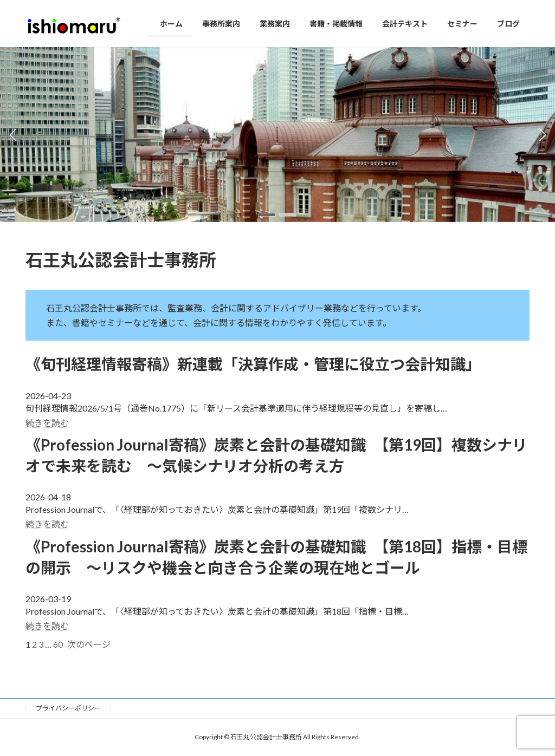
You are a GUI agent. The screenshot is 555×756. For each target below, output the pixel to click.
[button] (267, 215)
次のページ (89, 644)
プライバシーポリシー (68, 708)
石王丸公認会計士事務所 (121, 260)
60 (58, 644)
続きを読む (47, 423)
